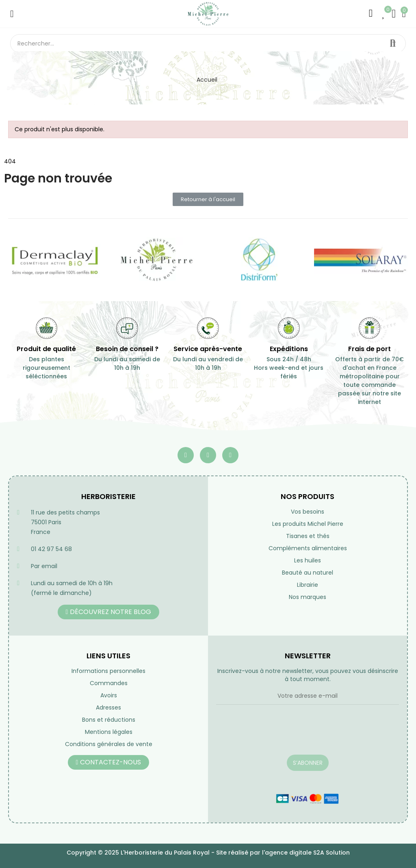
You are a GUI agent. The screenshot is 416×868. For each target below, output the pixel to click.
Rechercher (393, 43)
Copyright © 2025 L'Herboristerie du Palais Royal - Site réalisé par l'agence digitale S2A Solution (208, 853)
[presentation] (278, 735)
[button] (208, 199)
